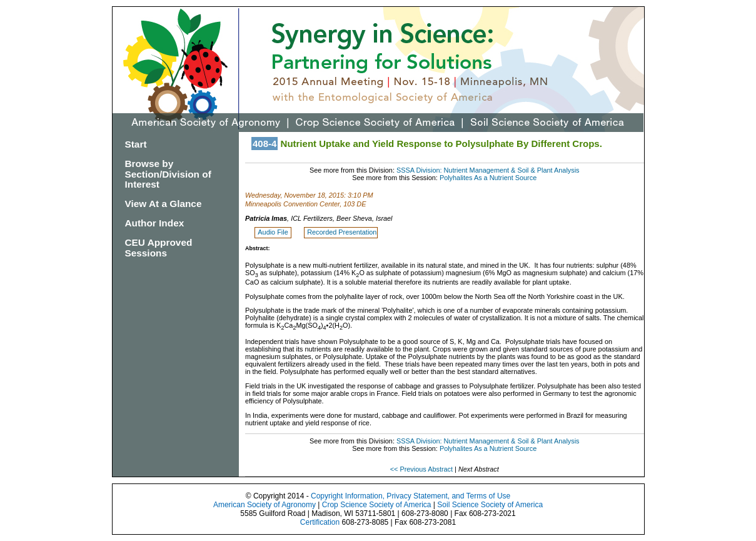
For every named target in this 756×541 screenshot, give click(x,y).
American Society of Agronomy (265, 505)
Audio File (274, 232)
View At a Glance (164, 204)
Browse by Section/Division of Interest (168, 174)
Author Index (155, 223)
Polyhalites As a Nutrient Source (488, 178)
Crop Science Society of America (377, 505)
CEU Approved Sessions (159, 248)
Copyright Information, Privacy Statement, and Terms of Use (411, 496)
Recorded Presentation (342, 232)
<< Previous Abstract (422, 469)
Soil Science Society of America (490, 505)
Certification (320, 522)
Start (136, 144)
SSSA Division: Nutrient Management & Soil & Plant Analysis (488, 170)
